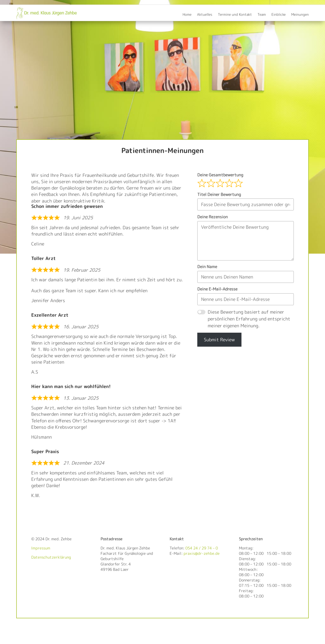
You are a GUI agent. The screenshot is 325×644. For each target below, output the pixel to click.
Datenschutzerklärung (51, 557)
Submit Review (219, 340)
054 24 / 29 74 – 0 (202, 548)
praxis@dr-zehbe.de (202, 553)
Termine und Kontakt (235, 15)
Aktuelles (205, 15)
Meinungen (300, 15)
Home (187, 15)
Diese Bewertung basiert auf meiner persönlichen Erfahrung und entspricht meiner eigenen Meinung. (249, 319)
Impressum (41, 548)
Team (262, 15)
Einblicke (279, 15)
